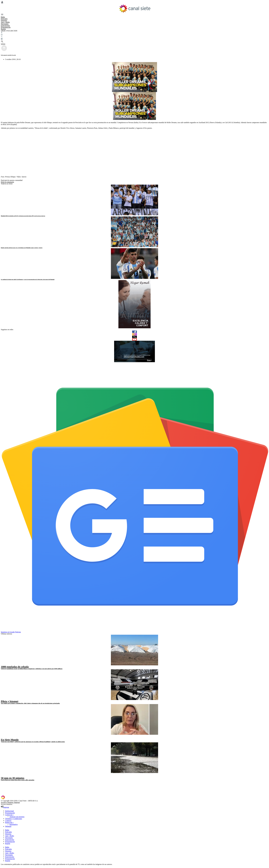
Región (3, 29)
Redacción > (9, 822)
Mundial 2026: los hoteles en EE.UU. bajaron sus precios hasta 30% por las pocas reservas (23, 216)
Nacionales (5, 24)
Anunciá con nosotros (17, 817)
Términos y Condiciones (14, 819)
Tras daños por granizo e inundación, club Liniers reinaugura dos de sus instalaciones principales (30, 703)
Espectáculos (5, 26)
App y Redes (5, 22)
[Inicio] (135, 9)
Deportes (4, 20)
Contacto (8, 821)
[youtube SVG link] (134, 39)
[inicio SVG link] (134, 798)
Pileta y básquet (10, 701)
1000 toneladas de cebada (15, 667)
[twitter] (134, 337)
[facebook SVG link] (134, 33)
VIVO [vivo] (3, 44)
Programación (6, 27)
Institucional (9, 811)
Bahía (3, 17)
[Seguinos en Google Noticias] (135, 630)
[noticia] (134, 200)
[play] (2, 737)
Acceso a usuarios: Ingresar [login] (10, 802)
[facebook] (134, 332)
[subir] (4, 51)
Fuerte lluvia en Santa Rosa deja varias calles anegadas (18, 780)
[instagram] (134, 334)
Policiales (4, 19)
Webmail (8, 826)
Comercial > (9, 815)
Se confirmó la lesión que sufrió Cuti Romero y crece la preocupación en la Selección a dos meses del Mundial (28, 279)
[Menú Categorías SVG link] (134, 15)
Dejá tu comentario (7, 182)
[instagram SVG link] (134, 35)
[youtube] (134, 339)
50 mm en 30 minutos (13, 778)
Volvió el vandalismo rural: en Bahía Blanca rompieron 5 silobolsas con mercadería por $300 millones (32, 669)
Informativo (14, 824)
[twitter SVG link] (134, 37)
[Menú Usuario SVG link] (134, 2)
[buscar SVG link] (134, 42)
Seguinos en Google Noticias (11, 632)
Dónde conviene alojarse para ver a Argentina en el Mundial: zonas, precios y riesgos (22, 248)
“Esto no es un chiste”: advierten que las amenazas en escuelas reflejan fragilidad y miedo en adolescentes (33, 742)
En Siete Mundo (10, 740)
